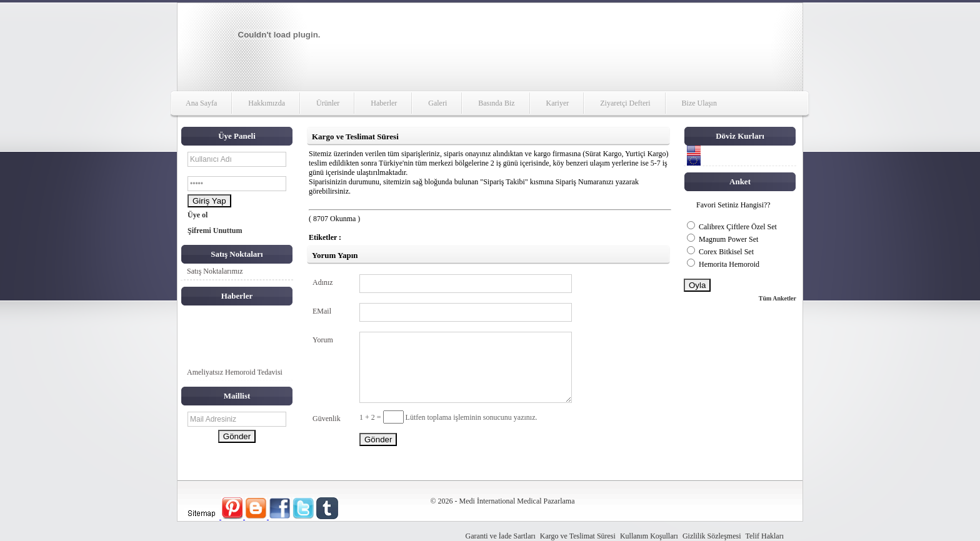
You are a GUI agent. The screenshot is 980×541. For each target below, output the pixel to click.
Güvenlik (327, 419)
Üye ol (197, 215)
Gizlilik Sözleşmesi (712, 536)
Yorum (323, 340)
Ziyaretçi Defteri (625, 103)
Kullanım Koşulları (649, 536)
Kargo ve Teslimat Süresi (578, 536)
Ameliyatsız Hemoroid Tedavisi (235, 373)
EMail (322, 311)
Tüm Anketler (777, 298)
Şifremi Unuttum (215, 231)
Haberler (384, 103)
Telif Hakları (765, 536)
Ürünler (328, 103)
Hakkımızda (267, 103)
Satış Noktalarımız (215, 271)
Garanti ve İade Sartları (501, 536)
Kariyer (558, 103)
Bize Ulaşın (699, 103)
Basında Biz (496, 103)
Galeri (437, 103)
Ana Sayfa (201, 103)
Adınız (323, 282)
